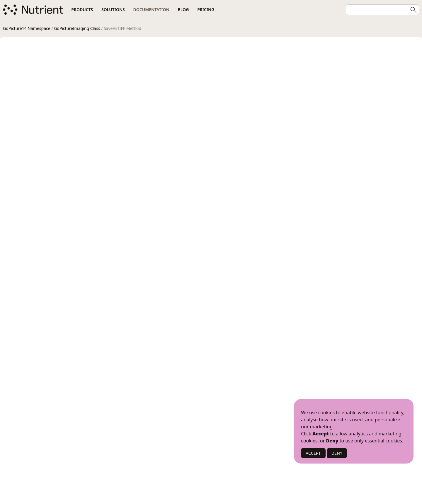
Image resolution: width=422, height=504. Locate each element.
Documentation (151, 10)
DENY (337, 453)
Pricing (206, 10)
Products (82, 10)
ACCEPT (313, 453)
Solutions (113, 10)
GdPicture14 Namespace (27, 28)
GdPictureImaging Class (77, 28)
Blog (183, 10)
